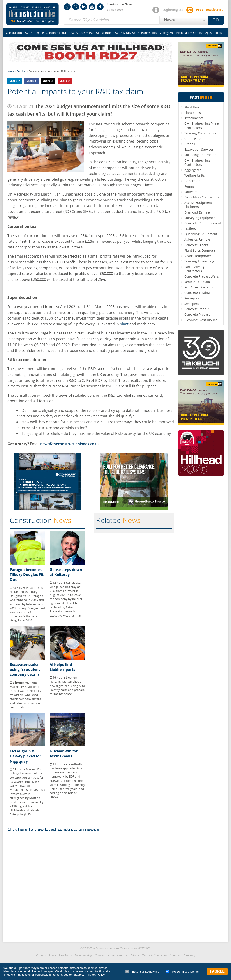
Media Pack (182, 33)
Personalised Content (183, 972)
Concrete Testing (197, 293)
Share (13, 81)
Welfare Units (195, 175)
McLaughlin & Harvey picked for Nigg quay (25, 756)
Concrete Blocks (196, 245)
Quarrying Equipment (201, 234)
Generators (193, 181)
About (52, 955)
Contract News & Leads (71, 33)
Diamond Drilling (197, 212)
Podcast (218, 33)
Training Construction (201, 133)
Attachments (194, 118)
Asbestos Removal (198, 239)
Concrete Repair (196, 309)
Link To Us (66, 955)
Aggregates (193, 170)
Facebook (100, 7)
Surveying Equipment (201, 218)
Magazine (168, 33)
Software (191, 192)
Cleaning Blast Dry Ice (201, 320)
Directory (189, 955)
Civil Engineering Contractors (197, 162)
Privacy (135, 955)
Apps (208, 33)
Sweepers (192, 304)
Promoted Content (44, 33)
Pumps (189, 186)
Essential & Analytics (142, 972)
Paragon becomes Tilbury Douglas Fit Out (27, 575)
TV (159, 33)
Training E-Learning (199, 261)
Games (197, 33)
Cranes (190, 144)
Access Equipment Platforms (198, 205)
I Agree (217, 971)
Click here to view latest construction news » (53, 829)
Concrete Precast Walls (202, 276)
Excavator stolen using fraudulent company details (25, 670)
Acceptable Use (118, 955)
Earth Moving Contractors (194, 269)
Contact (41, 955)
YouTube (92, 7)
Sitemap (175, 955)
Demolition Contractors (202, 197)
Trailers (190, 229)
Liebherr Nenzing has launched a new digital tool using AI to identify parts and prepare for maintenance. (67, 686)
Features (145, 33)
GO (216, 20)
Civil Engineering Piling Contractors (202, 125)
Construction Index (32, 14)
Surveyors (192, 298)
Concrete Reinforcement (203, 223)
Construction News (17, 33)
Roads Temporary (198, 256)
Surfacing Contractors (201, 155)
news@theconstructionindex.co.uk (70, 444)
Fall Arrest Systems (199, 287)
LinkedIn (84, 7)
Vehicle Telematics (198, 282)
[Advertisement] (91, 886)
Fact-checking (83, 955)
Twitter (76, 7)
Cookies (100, 955)
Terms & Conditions (155, 955)
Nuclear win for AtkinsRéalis (64, 754)
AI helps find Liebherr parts (62, 667)
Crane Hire (192, 139)
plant (124, 324)
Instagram (67, 7)
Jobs (154, 33)
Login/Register (174, 10)
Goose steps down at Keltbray (66, 572)
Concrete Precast (197, 314)
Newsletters (210, 10)
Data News (129, 33)
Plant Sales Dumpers (200, 250)
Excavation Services (199, 149)
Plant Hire (192, 107)
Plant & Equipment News (104, 33)
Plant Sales (193, 113)
